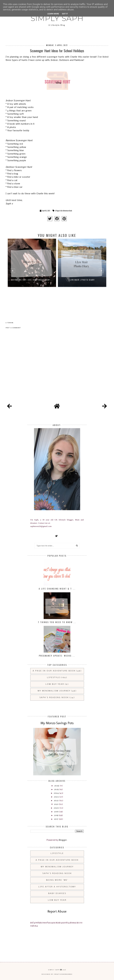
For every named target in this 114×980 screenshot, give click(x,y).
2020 (57, 808)
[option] (32, 272)
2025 (57, 790)
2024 (56, 793)
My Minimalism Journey (54, 691)
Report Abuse (57, 911)
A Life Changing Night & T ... (57, 589)
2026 (57, 786)
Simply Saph (57, 18)
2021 (56, 804)
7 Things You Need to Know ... (57, 622)
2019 (57, 812)
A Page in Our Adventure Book (64, 211)
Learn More (53, 14)
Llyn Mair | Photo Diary (82, 280)
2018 (56, 815)
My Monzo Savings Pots (57, 723)
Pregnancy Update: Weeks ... (57, 656)
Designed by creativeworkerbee (57, 974)
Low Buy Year (55, 684)
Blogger (63, 840)
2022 (57, 801)
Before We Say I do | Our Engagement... (32, 280)
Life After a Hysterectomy (57, 887)
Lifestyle (54, 678)
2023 (57, 797)
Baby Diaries (57, 893)
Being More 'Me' (57, 880)
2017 (56, 819)
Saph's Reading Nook (54, 698)
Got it (65, 14)
